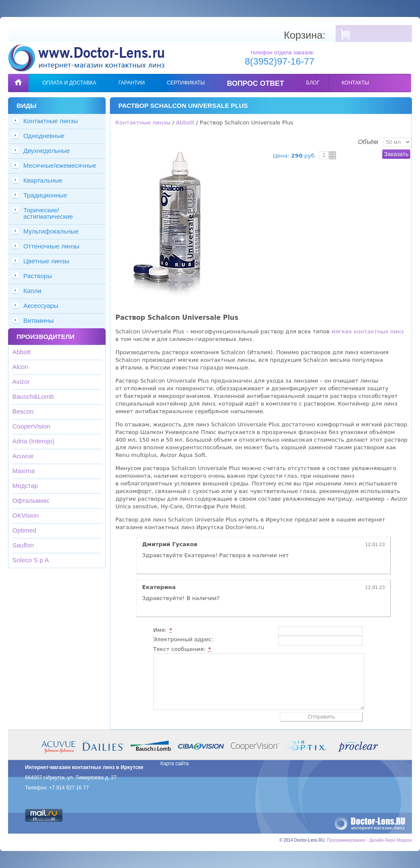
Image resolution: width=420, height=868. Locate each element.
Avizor (21, 382)
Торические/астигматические (48, 213)
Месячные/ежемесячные (60, 165)
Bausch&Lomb (33, 396)
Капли (32, 291)
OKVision (25, 515)
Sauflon (23, 545)
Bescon (23, 411)
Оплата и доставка (69, 83)
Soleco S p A (31, 560)
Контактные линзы (51, 121)
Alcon (20, 367)
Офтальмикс (31, 500)
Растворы (38, 276)
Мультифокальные (51, 231)
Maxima (24, 471)
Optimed (24, 530)
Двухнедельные (47, 151)
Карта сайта (175, 764)
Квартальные (43, 180)
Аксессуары (41, 306)
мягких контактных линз (368, 331)
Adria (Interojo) (33, 441)
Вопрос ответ (256, 83)
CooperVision (31, 426)
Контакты (355, 83)
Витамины (38, 320)
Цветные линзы (46, 261)
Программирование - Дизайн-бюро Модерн (370, 840)
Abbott (21, 352)
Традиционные (45, 195)
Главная (18, 77)
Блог (313, 83)
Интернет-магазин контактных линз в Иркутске (84, 767)
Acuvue (23, 456)
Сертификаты (186, 83)
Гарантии (132, 83)
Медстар (25, 486)
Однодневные (44, 136)
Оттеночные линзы (51, 246)
